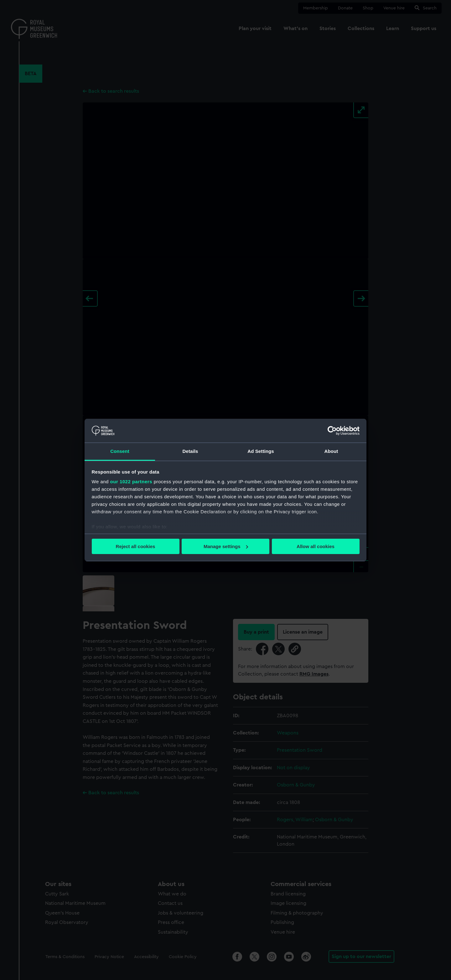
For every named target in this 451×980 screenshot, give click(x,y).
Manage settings (226, 546)
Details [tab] (190, 451)
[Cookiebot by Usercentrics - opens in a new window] (332, 431)
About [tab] (331, 451)
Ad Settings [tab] (261, 451)
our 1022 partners (131, 482)
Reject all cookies (136, 546)
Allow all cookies (316, 546)
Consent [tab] (120, 451)
